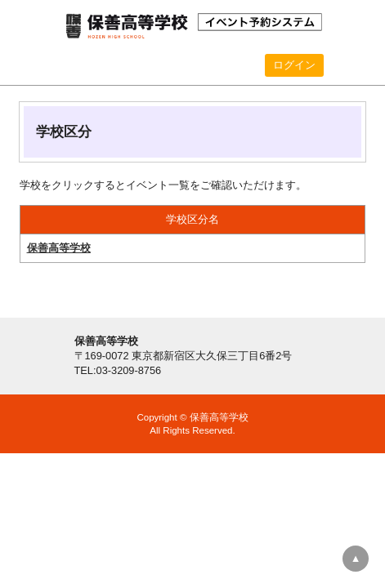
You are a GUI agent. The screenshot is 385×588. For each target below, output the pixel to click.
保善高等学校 (59, 248)
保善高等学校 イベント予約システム (193, 25)
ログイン (294, 65)
